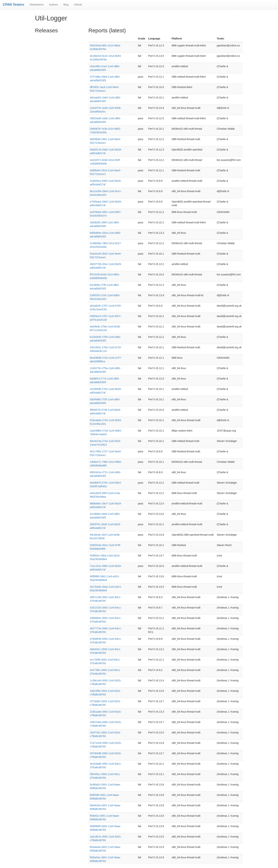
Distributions (37, 5)
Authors (53, 5)
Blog (66, 5)
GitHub (78, 5)
